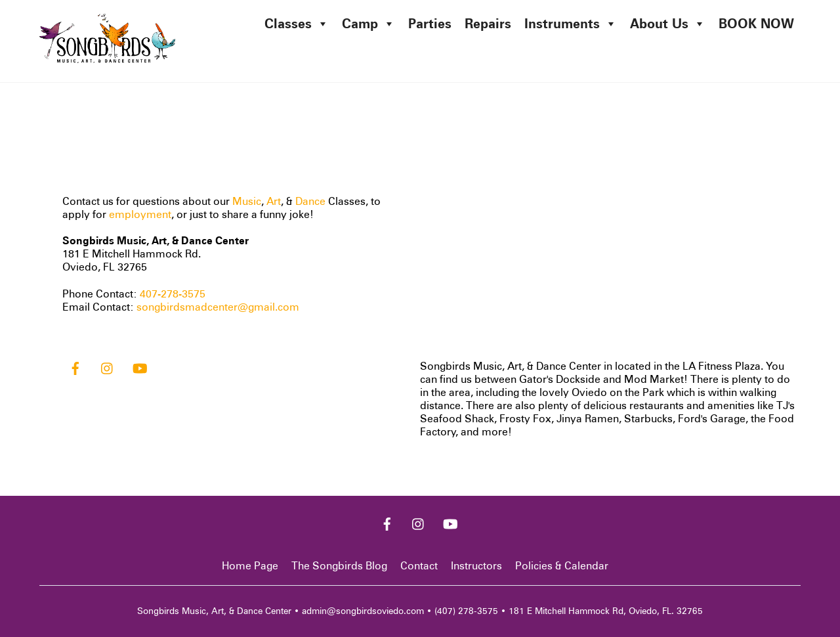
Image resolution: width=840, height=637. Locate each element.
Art (274, 201)
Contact (419, 566)
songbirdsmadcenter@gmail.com (218, 307)
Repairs (488, 24)
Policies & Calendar (562, 566)
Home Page (250, 566)
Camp (368, 24)
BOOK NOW (756, 24)
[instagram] (108, 367)
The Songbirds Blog (339, 566)
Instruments (571, 24)
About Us (668, 24)
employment (140, 214)
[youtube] (140, 367)
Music (247, 201)
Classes (297, 24)
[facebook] (75, 367)
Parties (430, 24)
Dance (310, 201)
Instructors (476, 566)
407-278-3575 (173, 294)
